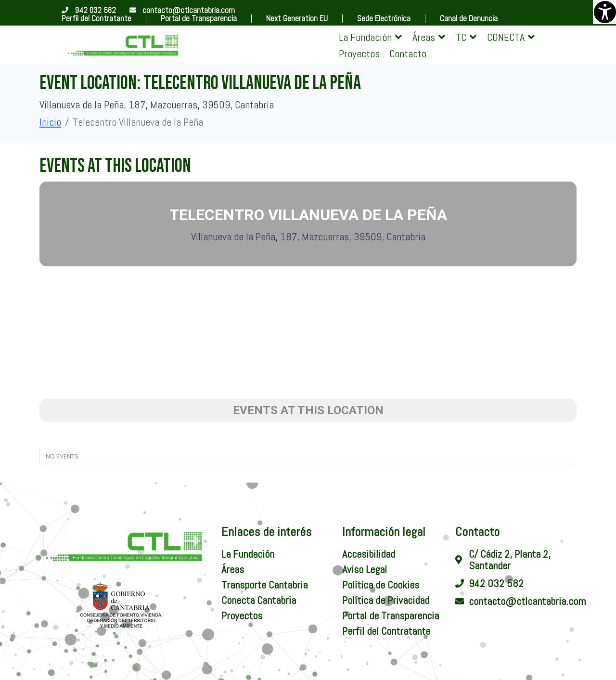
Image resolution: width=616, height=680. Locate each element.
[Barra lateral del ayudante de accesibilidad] (604, 12)
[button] (371, 37)
